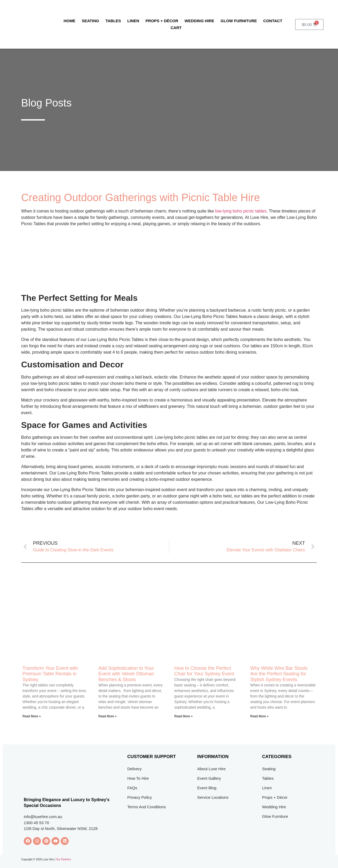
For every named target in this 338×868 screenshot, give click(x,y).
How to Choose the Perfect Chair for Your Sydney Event (204, 671)
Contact (273, 21)
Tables (113, 21)
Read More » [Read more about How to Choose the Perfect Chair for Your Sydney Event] (183, 716)
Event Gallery (209, 778)
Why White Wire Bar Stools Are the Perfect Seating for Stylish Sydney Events (279, 674)
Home (70, 21)
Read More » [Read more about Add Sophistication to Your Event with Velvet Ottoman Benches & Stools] (108, 716)
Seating (91, 21)
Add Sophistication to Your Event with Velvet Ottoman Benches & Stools (126, 674)
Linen (133, 21)
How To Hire (138, 778)
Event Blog (207, 788)
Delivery (134, 769)
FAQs (132, 788)
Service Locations (213, 797)
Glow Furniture (239, 21)
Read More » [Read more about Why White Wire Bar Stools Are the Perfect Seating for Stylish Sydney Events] (259, 716)
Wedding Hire (199, 21)
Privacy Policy (140, 797)
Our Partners (64, 859)
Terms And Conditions (147, 807)
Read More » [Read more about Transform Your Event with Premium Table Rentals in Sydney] (32, 716)
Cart (176, 28)
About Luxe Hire (212, 769)
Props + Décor (162, 21)
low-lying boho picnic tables (241, 211)
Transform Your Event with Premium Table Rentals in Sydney (50, 674)
